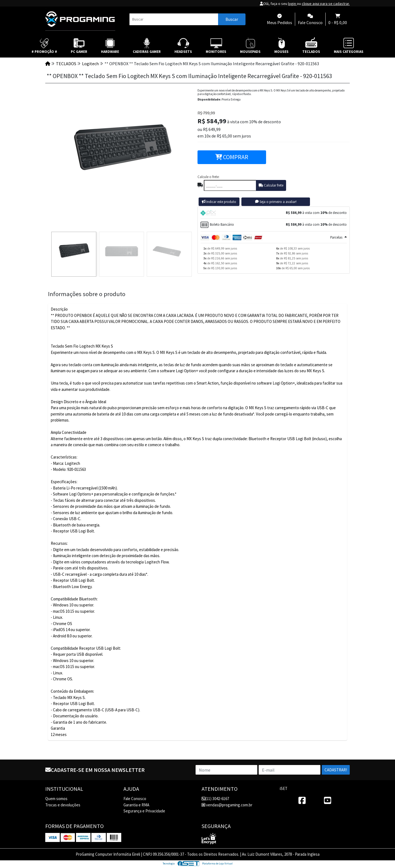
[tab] (274, 213)
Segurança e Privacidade (144, 811)
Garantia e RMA (136, 805)
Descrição (59, 309)
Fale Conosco (135, 799)
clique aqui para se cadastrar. (326, 4)
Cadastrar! (336, 770)
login (292, 4)
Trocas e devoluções (63, 805)
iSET (284, 788)
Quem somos (56, 799)
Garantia (58, 728)
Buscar (232, 19)
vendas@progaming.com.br (227, 805)
